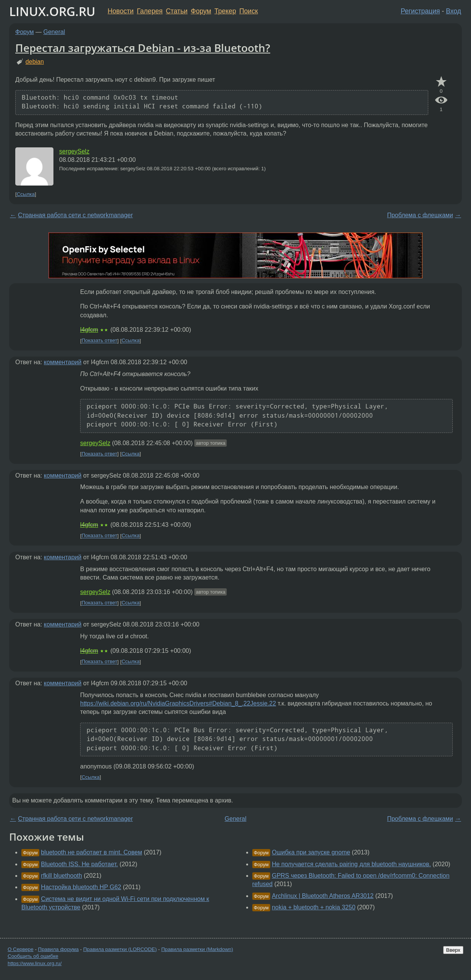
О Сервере (21, 949)
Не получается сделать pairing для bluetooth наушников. (351, 864)
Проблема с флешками (420, 215)
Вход (453, 11)
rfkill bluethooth (61, 876)
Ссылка (26, 194)
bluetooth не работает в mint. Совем (91, 852)
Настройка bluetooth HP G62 (81, 887)
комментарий (63, 362)
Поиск (249, 11)
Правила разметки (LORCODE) (120, 949)
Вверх (453, 950)
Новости (121, 11)
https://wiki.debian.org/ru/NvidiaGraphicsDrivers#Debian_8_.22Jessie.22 (178, 703)
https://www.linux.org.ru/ (35, 963)
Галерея (150, 11)
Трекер (225, 11)
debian (35, 62)
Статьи (177, 11)
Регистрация (420, 11)
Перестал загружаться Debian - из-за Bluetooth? (143, 48)
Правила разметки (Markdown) (197, 949)
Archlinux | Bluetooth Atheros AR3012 (323, 896)
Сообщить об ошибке (33, 956)
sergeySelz (74, 151)
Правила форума (59, 949)
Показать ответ (100, 341)
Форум (201, 11)
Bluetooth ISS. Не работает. (79, 864)
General (54, 32)
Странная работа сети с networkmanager (75, 215)
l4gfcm (89, 330)
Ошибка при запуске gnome (311, 852)
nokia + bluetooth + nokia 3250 (314, 907)
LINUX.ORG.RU (52, 11)
